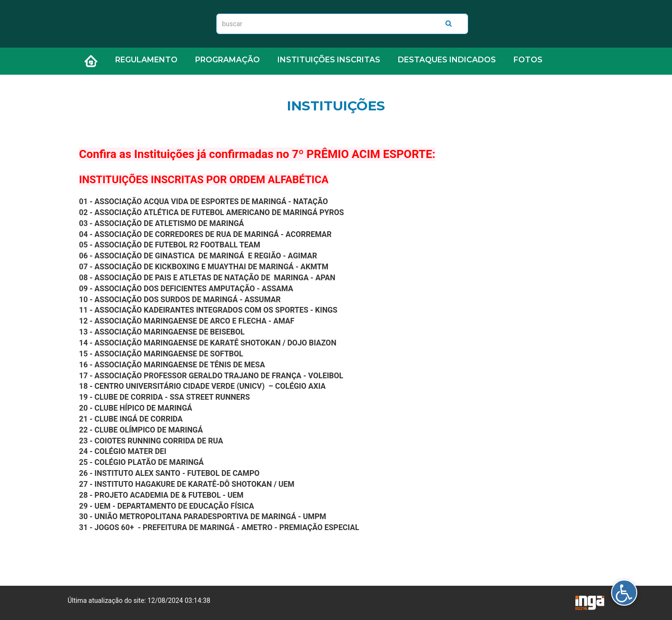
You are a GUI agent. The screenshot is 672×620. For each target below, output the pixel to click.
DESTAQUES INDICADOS (447, 60)
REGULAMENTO (146, 60)
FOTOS (528, 60)
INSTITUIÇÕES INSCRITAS (329, 60)
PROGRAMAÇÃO (227, 60)
